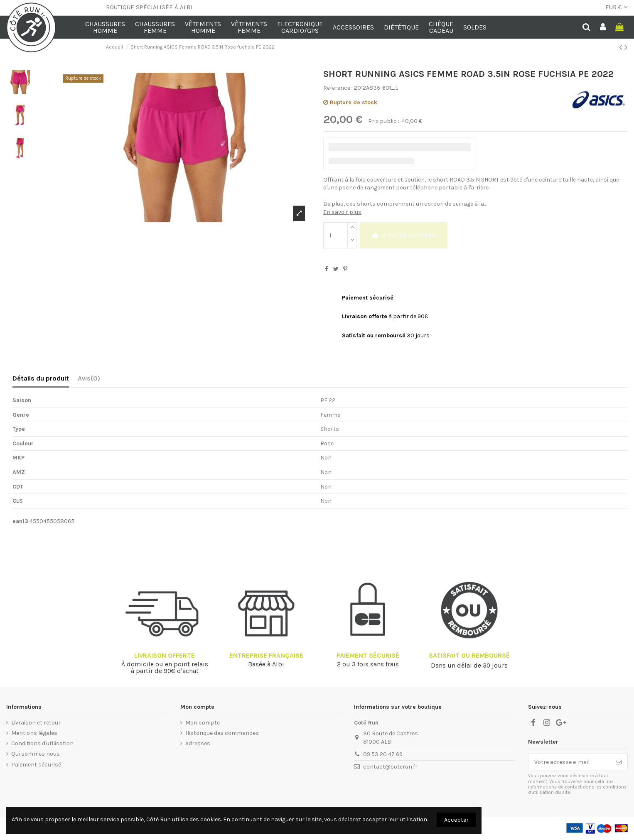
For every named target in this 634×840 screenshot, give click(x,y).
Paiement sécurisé (36, 765)
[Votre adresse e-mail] (569, 762)
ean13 (20, 521)
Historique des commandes (222, 733)
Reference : (338, 88)
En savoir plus (342, 212)
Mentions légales (34, 733)
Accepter (456, 820)
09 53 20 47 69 (383, 754)
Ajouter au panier (404, 235)
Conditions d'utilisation (42, 743)
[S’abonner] (619, 762)
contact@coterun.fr (390, 767)
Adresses (198, 743)
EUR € (617, 7)
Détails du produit (41, 378)
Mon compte (203, 723)
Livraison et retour (36, 723)
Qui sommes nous (36, 754)
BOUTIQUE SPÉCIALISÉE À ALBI (149, 7)
